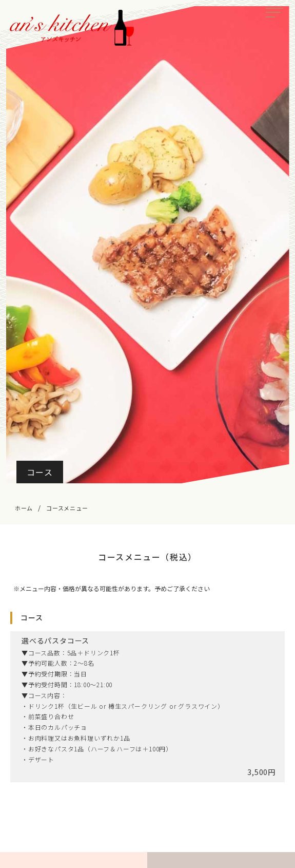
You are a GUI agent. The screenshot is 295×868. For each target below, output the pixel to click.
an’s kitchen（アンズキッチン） (72, 28)
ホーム (24, 508)
